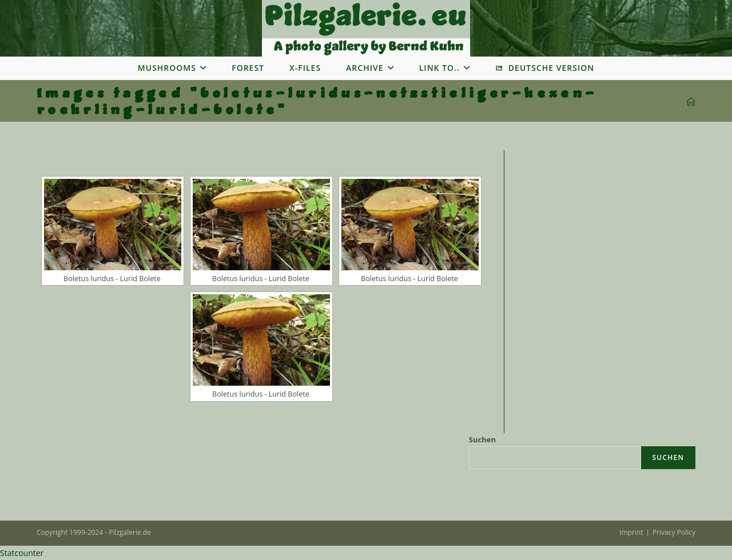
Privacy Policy (674, 532)
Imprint (631, 532)
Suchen (482, 439)
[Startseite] (691, 102)
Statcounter (22, 553)
